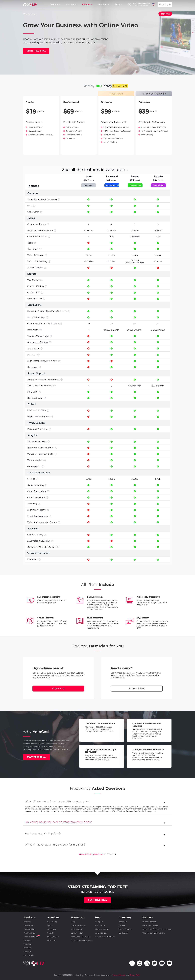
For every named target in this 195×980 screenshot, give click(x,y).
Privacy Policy (135, 975)
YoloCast (27, 948)
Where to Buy (101, 933)
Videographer (53, 937)
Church (50, 933)
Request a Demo (102, 929)
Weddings (51, 929)
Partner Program (149, 922)
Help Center (100, 925)
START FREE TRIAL (36, 757)
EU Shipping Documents (82, 940)
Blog (73, 922)
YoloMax (27, 952)
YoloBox (27, 922)
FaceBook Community (105, 937)
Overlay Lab (29, 955)
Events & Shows (125, 929)
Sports (50, 925)
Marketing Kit (77, 929)
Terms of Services (119, 975)
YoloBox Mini (29, 929)
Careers (122, 925)
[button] (97, 170)
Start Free (165, 14)
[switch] (99, 86)
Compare (99, 922)
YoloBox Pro (29, 925)
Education (52, 940)
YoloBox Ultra (29, 933)
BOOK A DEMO (137, 689)
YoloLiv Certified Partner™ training (157, 929)
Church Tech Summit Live (154, 933)
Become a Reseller (150, 925)
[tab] (97, 802)
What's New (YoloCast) (80, 937)
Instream (27, 940)
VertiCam (28, 944)
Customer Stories (78, 925)
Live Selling (52, 922)
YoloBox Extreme (31, 937)
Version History (77, 933)
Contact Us (58, 689)
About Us (123, 922)
